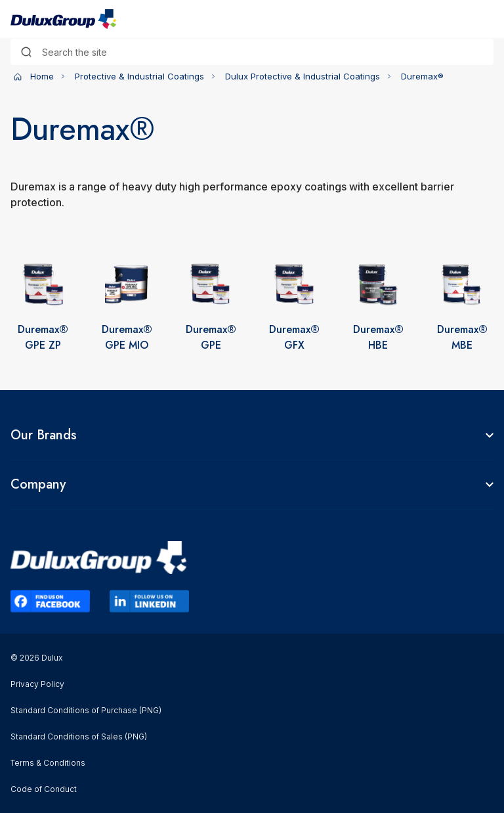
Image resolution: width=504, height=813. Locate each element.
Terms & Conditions (48, 763)
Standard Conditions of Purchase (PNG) (86, 710)
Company (38, 485)
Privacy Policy (37, 684)
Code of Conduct (44, 789)
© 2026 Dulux (36, 658)
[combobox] (252, 52)
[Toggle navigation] (486, 19)
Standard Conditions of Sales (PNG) (79, 736)
